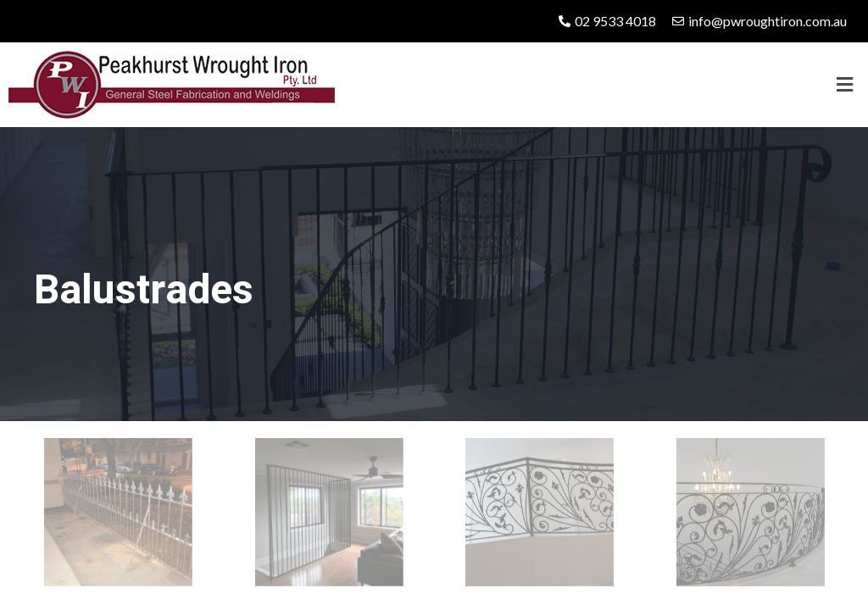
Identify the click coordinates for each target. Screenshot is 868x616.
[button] (845, 84)
